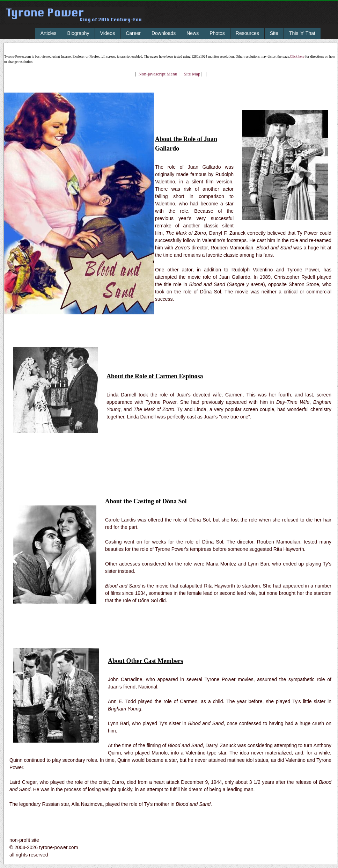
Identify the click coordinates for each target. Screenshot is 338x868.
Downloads (164, 33)
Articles (49, 33)
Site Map (190, 74)
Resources (247, 33)
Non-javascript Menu (158, 74)
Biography (78, 33)
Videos (108, 33)
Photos (217, 33)
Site (274, 33)
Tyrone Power (75, 20)
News (193, 33)
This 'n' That (302, 33)
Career (133, 33)
